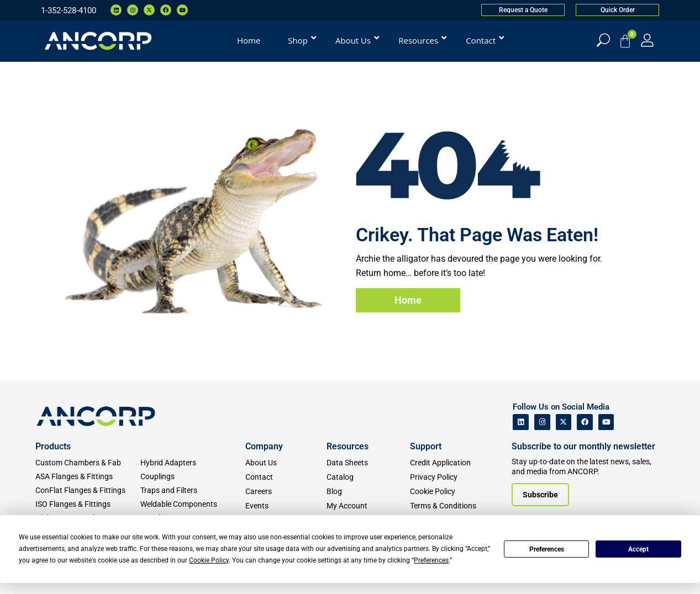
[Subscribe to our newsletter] (540, 495)
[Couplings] (193, 477)
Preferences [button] (431, 560)
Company (264, 446)
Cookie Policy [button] (209, 560)
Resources (348, 446)
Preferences (547, 549)
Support (426, 446)
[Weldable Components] (193, 504)
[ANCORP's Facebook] (585, 422)
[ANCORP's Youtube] (606, 422)
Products (53, 446)
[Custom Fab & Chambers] (88, 463)
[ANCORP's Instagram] (542, 422)
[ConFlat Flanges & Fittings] (88, 490)
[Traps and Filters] (193, 490)
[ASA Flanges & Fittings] (88, 477)
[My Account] (647, 40)
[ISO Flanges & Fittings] (88, 504)
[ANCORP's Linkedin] (521, 422)
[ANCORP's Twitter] (564, 422)
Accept (638, 549)
